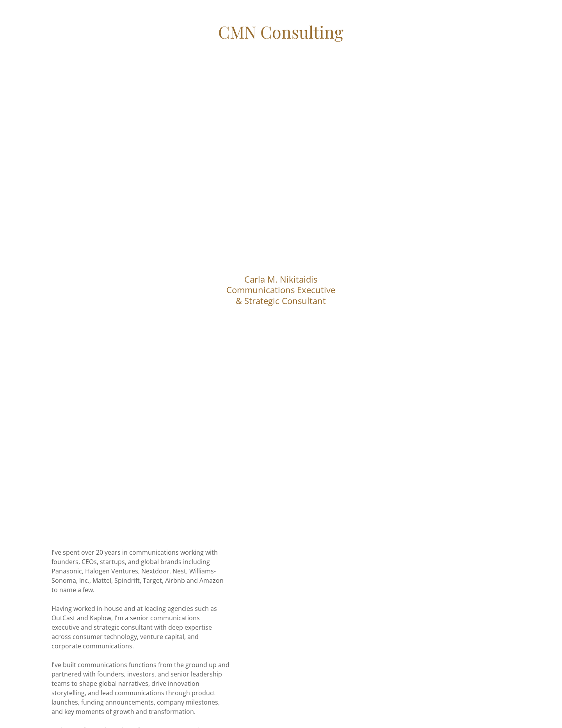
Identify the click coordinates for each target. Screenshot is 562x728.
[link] (281, 36)
